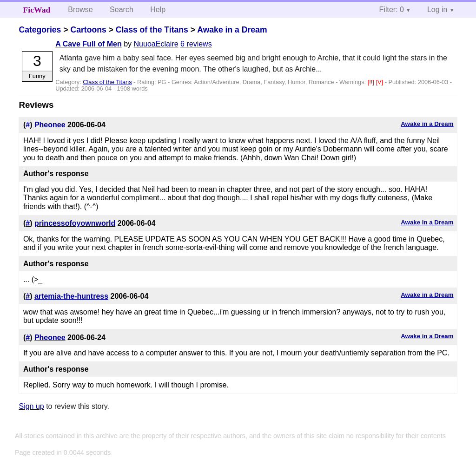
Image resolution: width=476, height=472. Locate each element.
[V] (380, 82)
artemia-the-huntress (71, 296)
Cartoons (88, 30)
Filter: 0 (392, 10)
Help (158, 10)
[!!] (372, 82)
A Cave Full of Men (89, 44)
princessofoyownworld (75, 223)
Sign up (31, 406)
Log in (437, 10)
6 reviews (196, 44)
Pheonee (50, 125)
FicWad (37, 10)
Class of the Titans (152, 30)
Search (122, 10)
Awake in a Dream (232, 30)
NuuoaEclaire (156, 44)
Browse (80, 10)
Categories (40, 30)
